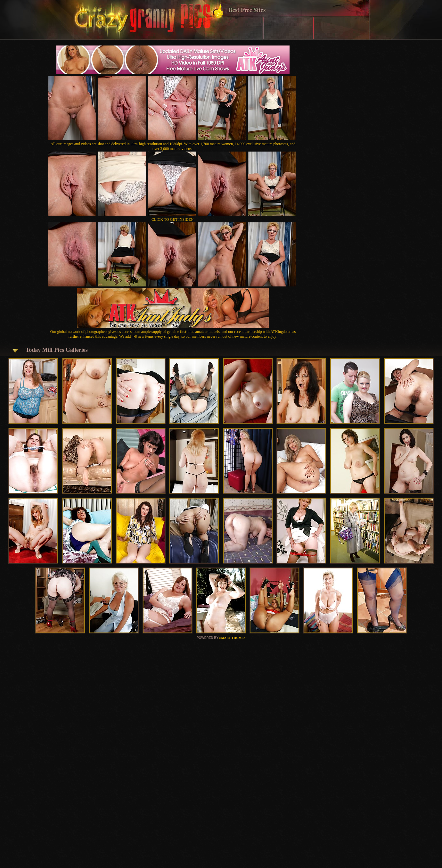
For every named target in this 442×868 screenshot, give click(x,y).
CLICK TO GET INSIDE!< (173, 219)
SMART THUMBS (232, 638)
